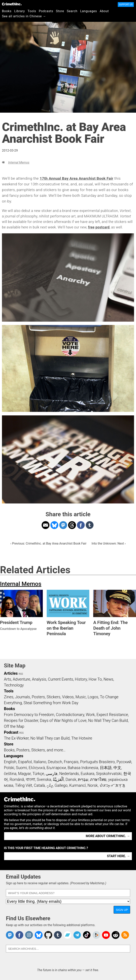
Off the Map (14, 726)
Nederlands (69, 774)
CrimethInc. (12, 4)
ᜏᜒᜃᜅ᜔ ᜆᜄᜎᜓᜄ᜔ (112, 785)
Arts (7, 679)
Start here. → (118, 856)
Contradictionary (70, 715)
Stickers (54, 697)
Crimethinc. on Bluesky (39, 935)
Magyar (24, 774)
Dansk (71, 779)
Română (17, 779)
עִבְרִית (83, 779)
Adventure (21, 679)
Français (71, 762)
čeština (10, 774)
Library (20, 11)
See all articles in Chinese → (24, 16)
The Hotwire (82, 738)
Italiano (40, 762)
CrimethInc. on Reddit (116, 935)
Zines (9, 697)
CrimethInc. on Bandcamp (68, 935)
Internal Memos (19, 162)
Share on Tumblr (90, 525)
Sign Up (122, 910)
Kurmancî (78, 785)
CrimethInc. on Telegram (77, 935)
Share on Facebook (81, 525)
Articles (11, 673)
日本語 (106, 768)
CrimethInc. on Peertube (96, 935)
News (108, 679)
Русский (124, 762)
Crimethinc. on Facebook (19, 935)
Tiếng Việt (23, 785)
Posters (38, 697)
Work (90, 715)
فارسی (52, 774)
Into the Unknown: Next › (109, 543)
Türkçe (38, 774)
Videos (68, 697)
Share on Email (46, 525)
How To (95, 679)
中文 (117, 768)
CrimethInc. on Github (48, 935)
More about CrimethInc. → (108, 836)
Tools (32, 11)
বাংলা (31, 779)
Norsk (93, 785)
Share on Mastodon (63, 525)
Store (60, 11)
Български (56, 768)
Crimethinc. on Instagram (29, 935)
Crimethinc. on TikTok (87, 935)
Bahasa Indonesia (83, 768)
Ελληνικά (37, 768)
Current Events (60, 679)
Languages (89, 11)
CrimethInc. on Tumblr (58, 935)
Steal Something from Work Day (51, 703)
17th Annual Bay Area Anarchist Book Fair (76, 178)
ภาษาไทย (98, 779)
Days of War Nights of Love (63, 721)
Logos (93, 697)
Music (81, 697)
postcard (102, 227)
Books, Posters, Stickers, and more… (35, 750)
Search (72, 11)
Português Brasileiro (98, 762)
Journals (23, 697)
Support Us (126, 5)
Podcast (11, 732)
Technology (14, 685)
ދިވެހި (50, 785)
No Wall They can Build (50, 738)
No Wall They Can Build (108, 721)
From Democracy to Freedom (29, 715)
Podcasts (46, 11)
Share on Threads (72, 525)
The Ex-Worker (16, 738)
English (10, 762)
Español (25, 762)
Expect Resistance (112, 715)
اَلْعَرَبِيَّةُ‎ (58, 779)
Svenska (44, 779)
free (91, 227)
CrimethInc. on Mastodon (10, 935)
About (104, 11)
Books (7, 11)
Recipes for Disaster (21, 721)
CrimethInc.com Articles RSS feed (125, 935)
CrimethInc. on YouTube (106, 935)
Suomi (21, 768)
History (81, 679)
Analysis (39, 679)
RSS (21, 674)
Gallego (61, 785)
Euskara (88, 774)
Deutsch (55, 762)
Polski (9, 768)
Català (39, 785)
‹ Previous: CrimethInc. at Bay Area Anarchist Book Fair (48, 543)
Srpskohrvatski (109, 774)
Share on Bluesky (54, 525)
